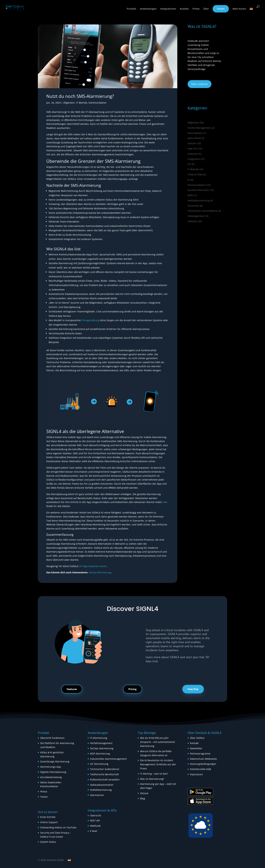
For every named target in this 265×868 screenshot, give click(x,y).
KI (189, 180)
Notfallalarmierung (198, 200)
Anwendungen (148, 9)
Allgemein (69, 103)
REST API (95, 821)
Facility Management (199, 128)
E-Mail (94, 831)
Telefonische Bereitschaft (104, 774)
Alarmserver (97, 795)
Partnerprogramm (200, 754)
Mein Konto (239, 9)
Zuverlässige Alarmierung (55, 761)
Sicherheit (193, 206)
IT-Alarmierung (99, 738)
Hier (165, 502)
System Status (48, 842)
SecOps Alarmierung (102, 748)
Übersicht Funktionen (52, 738)
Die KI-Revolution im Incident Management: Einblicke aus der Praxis (158, 764)
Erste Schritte (48, 817)
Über (206, 9)
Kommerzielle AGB (200, 769)
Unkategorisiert (196, 216)
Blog (143, 798)
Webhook (95, 826)
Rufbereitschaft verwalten (105, 780)
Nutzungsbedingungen (203, 764)
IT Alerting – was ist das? (154, 774)
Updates (192, 221)
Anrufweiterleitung (51, 777)
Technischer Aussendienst (203, 211)
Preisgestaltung (91, 320)
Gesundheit (194, 138)
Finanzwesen (195, 133)
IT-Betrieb (82, 103)
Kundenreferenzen (198, 190)
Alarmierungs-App (51, 767)
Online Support (49, 822)
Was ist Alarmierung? (152, 779)
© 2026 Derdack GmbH (51, 860)
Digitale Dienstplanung (53, 772)
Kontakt (194, 743)
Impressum (196, 774)
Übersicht (96, 815)
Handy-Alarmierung (100, 572)
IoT (189, 164)
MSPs (191, 195)
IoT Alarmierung (99, 764)
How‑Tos (192, 149)
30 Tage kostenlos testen (93, 566)
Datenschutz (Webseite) (203, 759)
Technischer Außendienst (105, 769)
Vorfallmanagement (101, 743)
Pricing (132, 689)
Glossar (192, 143)
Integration (194, 159)
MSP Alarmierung (100, 754)
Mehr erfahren (200, 84)
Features (72, 689)
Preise (196, 9)
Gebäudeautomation (102, 785)
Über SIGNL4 (197, 738)
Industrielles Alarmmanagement (108, 759)
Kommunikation (98, 103)
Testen (221, 9)
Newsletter (196, 748)
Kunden (184, 9)
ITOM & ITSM (195, 174)
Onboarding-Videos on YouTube (58, 827)
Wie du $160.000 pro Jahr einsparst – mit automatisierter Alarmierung (158, 742)
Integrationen (168, 9)
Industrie (193, 154)
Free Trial (193, 689)
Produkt (131, 9)
